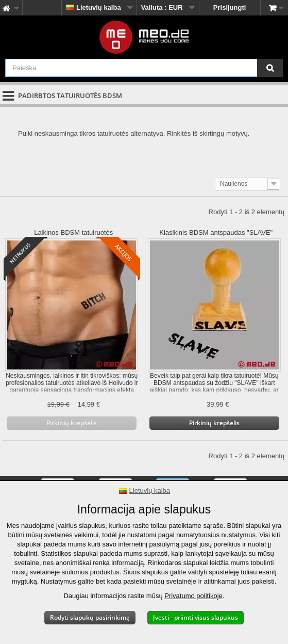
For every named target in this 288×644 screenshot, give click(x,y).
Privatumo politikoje (193, 596)
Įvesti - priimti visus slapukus (196, 617)
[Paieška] (270, 68)
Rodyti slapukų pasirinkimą (90, 617)
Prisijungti (230, 7)
